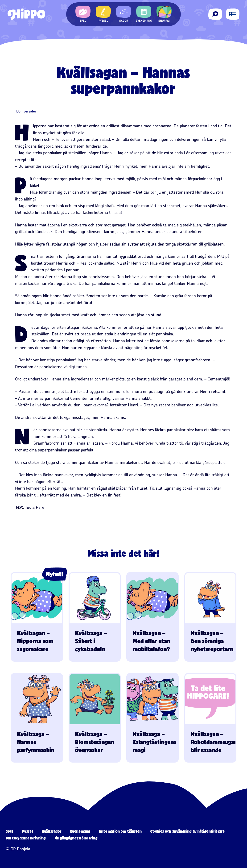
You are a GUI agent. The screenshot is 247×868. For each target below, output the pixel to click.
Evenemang (80, 831)
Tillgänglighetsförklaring (76, 838)
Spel (9, 831)
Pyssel (27, 831)
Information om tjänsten (120, 831)
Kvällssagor (52, 831)
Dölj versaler (26, 111)
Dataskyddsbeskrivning (26, 838)
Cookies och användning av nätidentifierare (188, 831)
